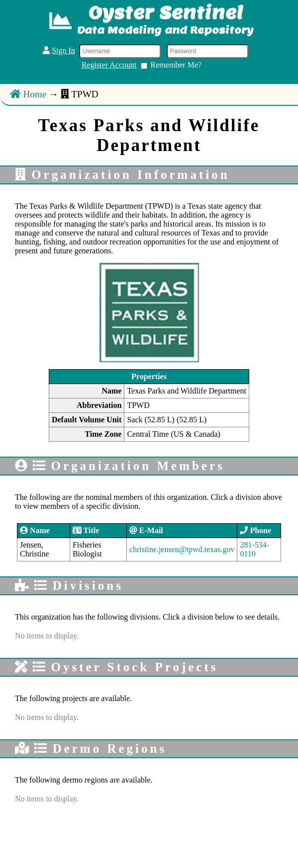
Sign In (63, 50)
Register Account (109, 65)
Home (28, 94)
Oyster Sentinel (166, 12)
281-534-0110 (254, 549)
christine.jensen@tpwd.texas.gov (182, 549)
